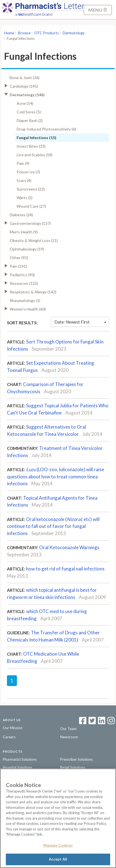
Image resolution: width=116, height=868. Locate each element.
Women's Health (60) (28, 309)
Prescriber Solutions (76, 759)
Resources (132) (24, 283)
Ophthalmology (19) (27, 249)
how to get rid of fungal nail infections (65, 569)
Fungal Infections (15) (36, 138)
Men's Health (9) (24, 232)
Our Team (68, 729)
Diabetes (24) (21, 215)
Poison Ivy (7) (28, 172)
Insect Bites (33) (31, 146)
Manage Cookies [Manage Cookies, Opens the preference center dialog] (58, 845)
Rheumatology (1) (25, 300)
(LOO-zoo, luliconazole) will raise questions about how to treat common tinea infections (56, 476)
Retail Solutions (73, 767)
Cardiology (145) (24, 86)
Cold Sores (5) (29, 112)
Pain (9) (23, 163)
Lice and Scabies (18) (35, 155)
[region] (58, 818)
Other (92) (19, 258)
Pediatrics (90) (22, 275)
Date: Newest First (80, 322)
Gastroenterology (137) (30, 223)
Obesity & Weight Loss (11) (34, 240)
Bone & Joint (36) (25, 78)
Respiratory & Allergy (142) (33, 292)
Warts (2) (25, 198)
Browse (24, 33)
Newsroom (69, 737)
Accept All (58, 859)
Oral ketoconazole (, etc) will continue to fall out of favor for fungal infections (53, 526)
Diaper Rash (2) (30, 120)
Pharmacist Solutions (20, 759)
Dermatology (74, 33)
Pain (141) (18, 266)
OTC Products (47, 33)
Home (9, 33)
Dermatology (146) (27, 95)
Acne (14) (25, 103)
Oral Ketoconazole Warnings (69, 547)
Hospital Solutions (17, 767)
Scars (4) (24, 180)
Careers (9, 737)
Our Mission (13, 728)
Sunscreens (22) (31, 189)
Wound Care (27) (31, 206)
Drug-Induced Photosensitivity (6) (46, 129)
